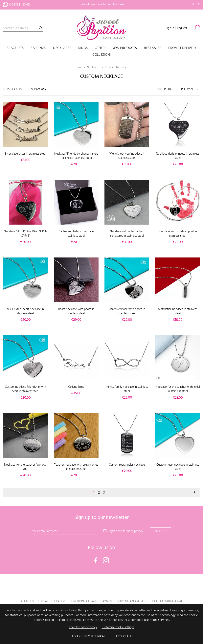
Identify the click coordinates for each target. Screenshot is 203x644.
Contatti (40, 601)
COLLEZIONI (101, 55)
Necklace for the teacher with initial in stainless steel (178, 389)
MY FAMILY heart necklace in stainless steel (25, 311)
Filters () (163, 89)
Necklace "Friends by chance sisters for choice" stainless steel (76, 156)
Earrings (38, 48)
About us (23, 601)
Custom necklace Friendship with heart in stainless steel (25, 389)
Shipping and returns (134, 601)
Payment (107, 601)
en (198, 5)
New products (124, 48)
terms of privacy (133, 531)
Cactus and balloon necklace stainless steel (76, 234)
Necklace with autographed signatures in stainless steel (127, 234)
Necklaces (62, 48)
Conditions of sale (81, 601)
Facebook (96, 560)
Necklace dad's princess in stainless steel (178, 156)
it (193, 5)
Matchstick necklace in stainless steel (178, 311)
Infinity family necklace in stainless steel (127, 389)
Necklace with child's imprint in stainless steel (178, 234)
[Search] (23, 28)
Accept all (125, 636)
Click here (118, 5)
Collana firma (76, 387)
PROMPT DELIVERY (182, 48)
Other (100, 48)
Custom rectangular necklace (127, 465)
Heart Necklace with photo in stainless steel (76, 311)
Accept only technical (88, 636)
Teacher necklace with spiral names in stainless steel (76, 467)
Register (182, 28)
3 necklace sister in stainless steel (25, 156)
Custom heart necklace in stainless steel (178, 467)
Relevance (190, 89)
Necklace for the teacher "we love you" (25, 467)
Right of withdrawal (171, 601)
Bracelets (15, 48)
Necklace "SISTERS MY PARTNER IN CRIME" (25, 234)
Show (35, 90)
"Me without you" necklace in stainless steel (127, 156)
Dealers (57, 601)
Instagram (106, 560)
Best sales (153, 48)
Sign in (169, 28)
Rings (83, 48)
